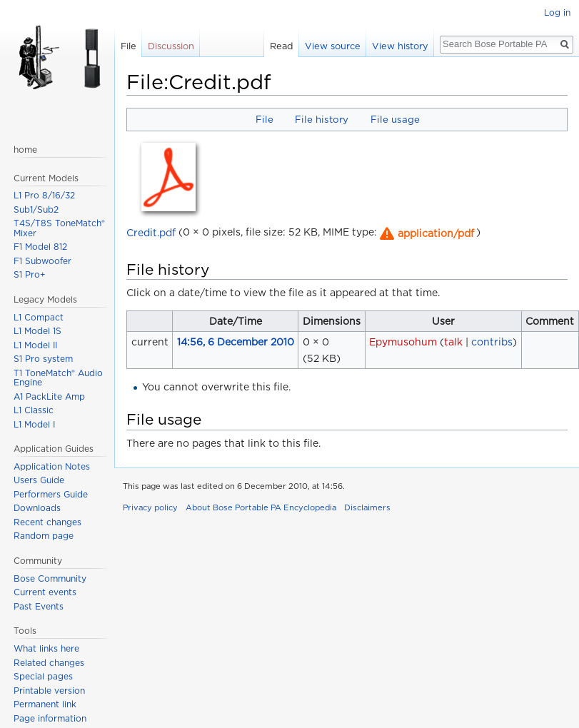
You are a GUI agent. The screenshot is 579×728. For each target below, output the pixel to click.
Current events (45, 592)
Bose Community (50, 578)
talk (453, 342)
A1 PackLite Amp (49, 396)
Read (282, 46)
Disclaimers (367, 507)
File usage (395, 119)
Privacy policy (150, 507)
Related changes (49, 663)
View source (333, 46)
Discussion (171, 46)
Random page (44, 536)
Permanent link (45, 704)
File (265, 119)
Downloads (37, 508)
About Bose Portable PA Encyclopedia (261, 507)
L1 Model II (35, 345)
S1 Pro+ (30, 274)
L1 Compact (39, 317)
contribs (492, 342)
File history (322, 119)
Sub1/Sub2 (36, 209)
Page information (50, 718)
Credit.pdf (151, 232)
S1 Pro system (43, 359)
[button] (426, 233)
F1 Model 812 (40, 247)
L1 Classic (34, 410)
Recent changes (47, 522)
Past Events (39, 606)
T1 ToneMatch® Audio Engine (58, 378)
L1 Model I (34, 424)
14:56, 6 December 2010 (236, 342)
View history (400, 46)
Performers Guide (51, 494)
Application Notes (52, 466)
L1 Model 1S (37, 331)
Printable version (49, 691)
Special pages (43, 676)
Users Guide (39, 480)
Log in (557, 12)
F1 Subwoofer (42, 261)
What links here (46, 648)
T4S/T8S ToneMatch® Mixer (59, 228)
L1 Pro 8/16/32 (44, 195)
